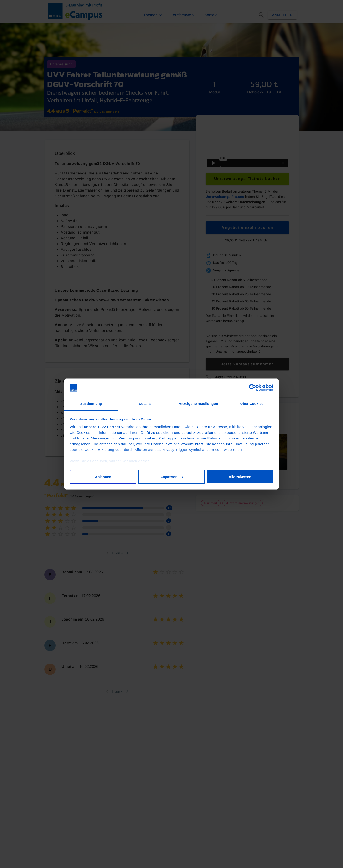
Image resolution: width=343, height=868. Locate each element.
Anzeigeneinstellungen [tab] (198, 403)
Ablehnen (103, 477)
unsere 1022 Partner (102, 426)
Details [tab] (145, 403)
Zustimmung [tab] (91, 403)
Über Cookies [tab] (252, 403)
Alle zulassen (240, 477)
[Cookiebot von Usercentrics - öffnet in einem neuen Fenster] (253, 388)
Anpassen (172, 477)
